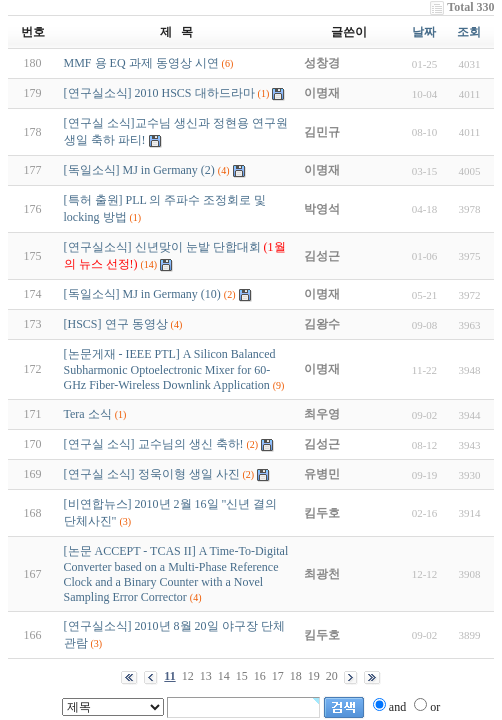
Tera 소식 (88, 414)
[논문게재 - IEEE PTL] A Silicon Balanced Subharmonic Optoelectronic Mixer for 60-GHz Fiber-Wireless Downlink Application (170, 369)
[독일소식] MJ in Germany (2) (139, 170)
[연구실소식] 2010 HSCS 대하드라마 (159, 93)
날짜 (424, 32)
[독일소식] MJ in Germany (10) (142, 294)
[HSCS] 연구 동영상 (116, 324)
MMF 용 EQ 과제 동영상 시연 (141, 63)
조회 (469, 32)
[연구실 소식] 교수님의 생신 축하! (154, 444)
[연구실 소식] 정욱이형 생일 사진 (152, 474)
